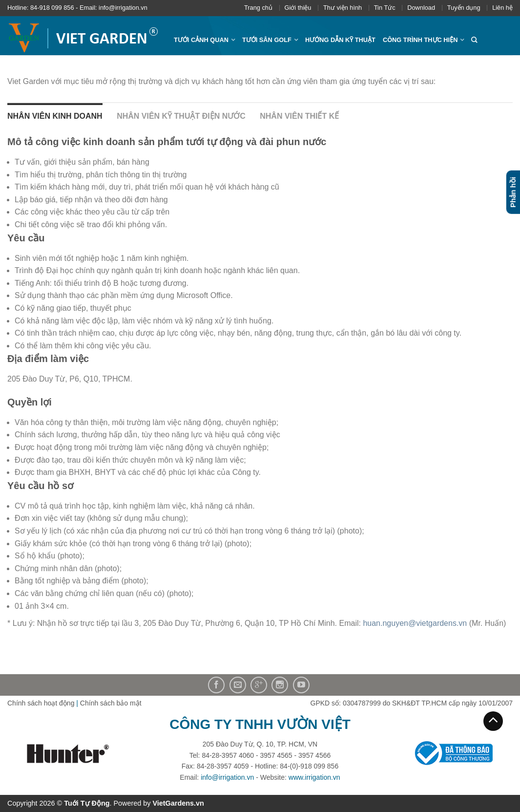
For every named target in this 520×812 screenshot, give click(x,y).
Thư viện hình (343, 8)
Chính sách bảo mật (111, 703)
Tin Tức (385, 8)
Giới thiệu (298, 8)
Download (421, 8)
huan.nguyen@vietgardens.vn (415, 623)
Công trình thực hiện (420, 40)
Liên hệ (502, 8)
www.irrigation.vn (314, 777)
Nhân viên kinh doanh (55, 116)
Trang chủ (258, 8)
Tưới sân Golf (267, 40)
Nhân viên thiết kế (299, 116)
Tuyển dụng (464, 8)
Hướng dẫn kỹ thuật (340, 40)
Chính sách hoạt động (41, 703)
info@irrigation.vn (227, 777)
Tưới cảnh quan (201, 40)
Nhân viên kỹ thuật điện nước (181, 116)
